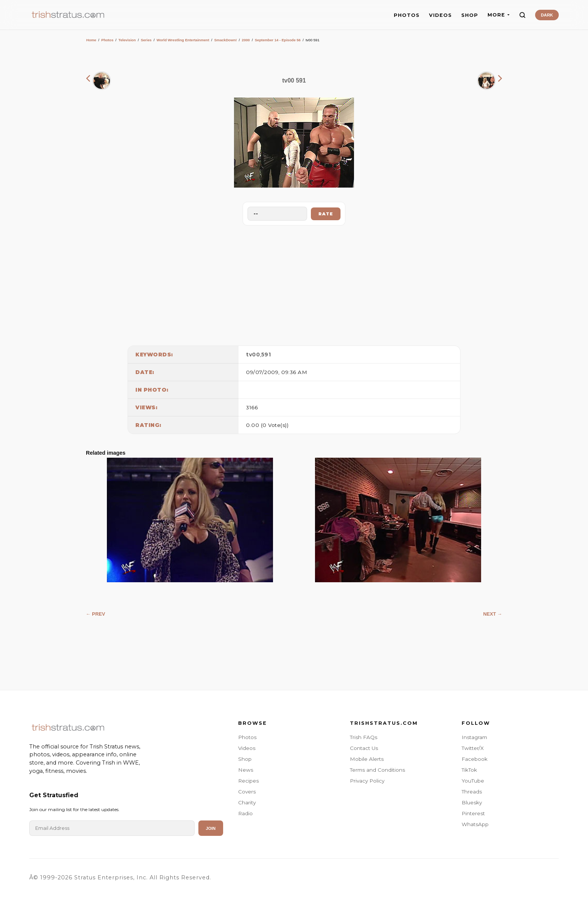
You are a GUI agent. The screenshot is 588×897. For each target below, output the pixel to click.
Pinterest (473, 813)
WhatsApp (475, 824)
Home (91, 40)
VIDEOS (440, 15)
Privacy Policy (367, 781)
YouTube (473, 781)
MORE (499, 15)
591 (266, 355)
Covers (247, 792)
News (246, 770)
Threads (472, 792)
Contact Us (364, 748)
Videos (247, 748)
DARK (547, 15)
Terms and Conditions (377, 770)
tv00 (253, 355)
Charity (247, 802)
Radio (245, 813)
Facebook (475, 759)
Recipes (248, 781)
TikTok (469, 770)
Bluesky (472, 802)
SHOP (470, 15)
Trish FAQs (364, 737)
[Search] (522, 15)
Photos (107, 40)
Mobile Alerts (367, 759)
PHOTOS (407, 15)
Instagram (474, 737)
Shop (245, 759)
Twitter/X (473, 748)
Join (211, 828)
